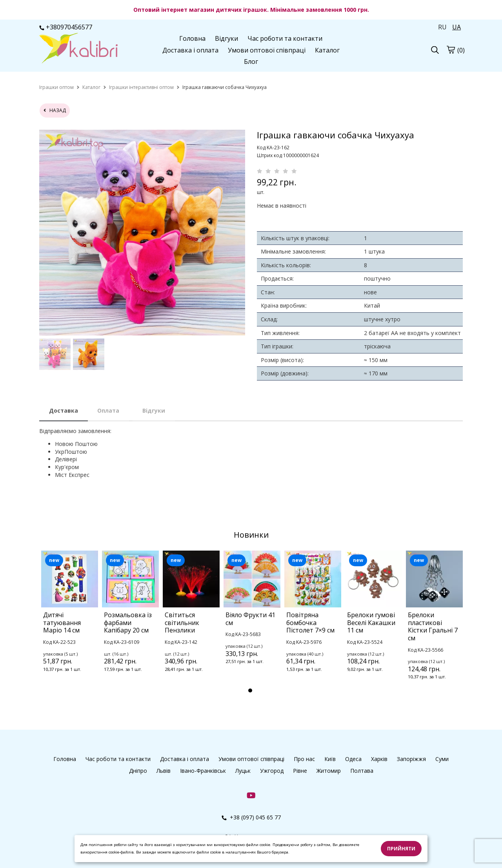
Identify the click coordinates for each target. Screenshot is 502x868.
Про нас (304, 759)
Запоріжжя (411, 759)
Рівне (300, 771)
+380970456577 (66, 27)
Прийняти (401, 849)
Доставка (64, 410)
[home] (56, 87)
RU (442, 27)
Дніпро (138, 771)
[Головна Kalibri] (78, 49)
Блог (251, 62)
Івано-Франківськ (203, 771)
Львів (164, 771)
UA (457, 27)
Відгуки (226, 38)
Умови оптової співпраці (267, 50)
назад (55, 110)
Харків (379, 759)
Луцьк (243, 771)
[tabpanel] (70, 622)
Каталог (327, 50)
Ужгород (272, 771)
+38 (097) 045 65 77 (251, 817)
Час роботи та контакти (285, 38)
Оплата (108, 410)
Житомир (329, 771)
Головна (192, 38)
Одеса (353, 759)
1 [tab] (250, 690)
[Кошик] (451, 49)
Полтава (362, 771)
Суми (442, 759)
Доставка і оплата (190, 50)
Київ (330, 759)
